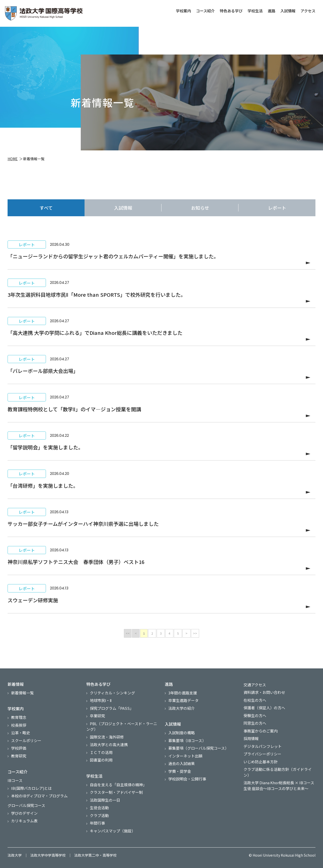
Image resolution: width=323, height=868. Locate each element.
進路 (271, 11)
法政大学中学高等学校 (48, 855)
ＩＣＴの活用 (101, 752)
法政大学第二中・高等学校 (95, 855)
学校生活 (255, 11)
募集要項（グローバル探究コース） (198, 748)
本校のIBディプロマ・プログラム (39, 796)
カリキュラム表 (24, 821)
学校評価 (19, 748)
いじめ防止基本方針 (261, 762)
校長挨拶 (19, 725)
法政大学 (15, 855)
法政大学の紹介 (182, 708)
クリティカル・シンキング (112, 693)
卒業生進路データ (183, 700)
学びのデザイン (24, 813)
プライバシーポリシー (262, 754)
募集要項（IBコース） (187, 740)
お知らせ (200, 208)
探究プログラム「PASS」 (112, 708)
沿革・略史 (21, 733)
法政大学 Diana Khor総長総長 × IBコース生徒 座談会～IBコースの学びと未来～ (279, 785)
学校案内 (183, 11)
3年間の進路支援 (183, 693)
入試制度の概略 (182, 733)
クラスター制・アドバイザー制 (116, 792)
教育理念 (19, 717)
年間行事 (97, 823)
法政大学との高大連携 (109, 744)
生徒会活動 (99, 808)
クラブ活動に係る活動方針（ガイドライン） (278, 772)
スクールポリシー (26, 740)
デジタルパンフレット (263, 746)
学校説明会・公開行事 (187, 779)
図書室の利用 (101, 760)
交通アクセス (255, 685)
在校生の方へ (255, 700)
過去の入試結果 (182, 763)
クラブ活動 (99, 815)
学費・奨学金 (180, 771)
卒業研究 (97, 716)
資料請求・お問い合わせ (264, 692)
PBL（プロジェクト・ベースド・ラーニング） (122, 726)
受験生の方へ (255, 715)
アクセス (307, 11)
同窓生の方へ (255, 723)
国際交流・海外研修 (107, 737)
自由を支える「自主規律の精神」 (118, 785)
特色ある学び (231, 11)
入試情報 (287, 11)
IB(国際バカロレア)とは (31, 788)
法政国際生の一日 (105, 800)
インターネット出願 (185, 756)
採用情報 (251, 738)
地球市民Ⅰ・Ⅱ (101, 700)
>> (195, 633)
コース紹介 (205, 11)
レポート (277, 208)
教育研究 (19, 756)
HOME (13, 159)
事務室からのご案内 (261, 731)
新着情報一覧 (22, 693)
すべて (46, 208)
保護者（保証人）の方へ (264, 708)
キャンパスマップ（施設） (113, 831)
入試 (123, 208)
